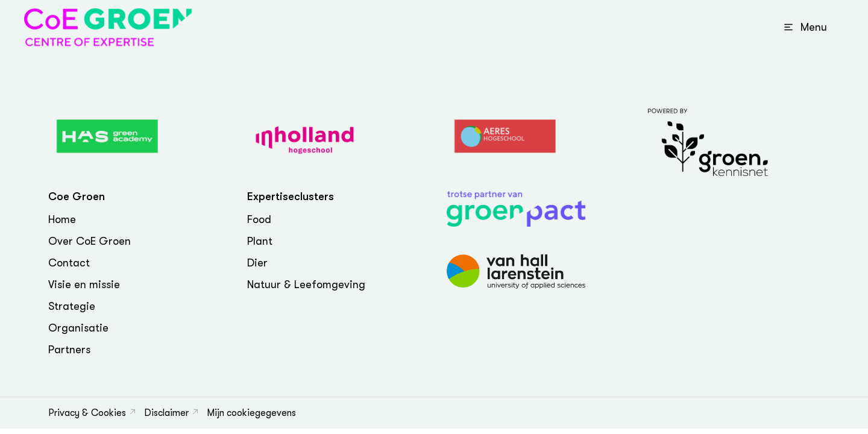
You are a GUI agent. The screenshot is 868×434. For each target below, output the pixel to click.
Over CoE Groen (90, 241)
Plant (260, 241)
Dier (257, 263)
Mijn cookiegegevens (251, 413)
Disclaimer (166, 413)
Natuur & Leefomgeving (306, 285)
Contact (69, 263)
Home (62, 219)
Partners (69, 350)
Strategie (72, 306)
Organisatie (78, 328)
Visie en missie (84, 285)
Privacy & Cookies (87, 413)
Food (259, 219)
